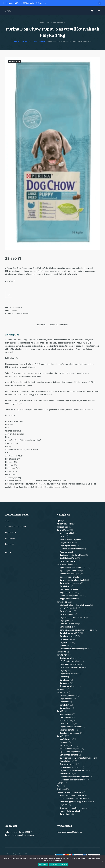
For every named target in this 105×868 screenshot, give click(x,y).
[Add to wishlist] (9, 294)
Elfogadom (43, 865)
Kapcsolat (9, 544)
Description (41, 325)
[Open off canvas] (99, 11)
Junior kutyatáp (59, 23)
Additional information (59, 325)
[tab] (41, 325)
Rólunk (8, 552)
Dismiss (100, 3)
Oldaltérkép (10, 539)
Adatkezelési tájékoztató (16, 527)
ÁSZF (8, 521)
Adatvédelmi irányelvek (59, 865)
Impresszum (10, 533)
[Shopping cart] (92, 11)
